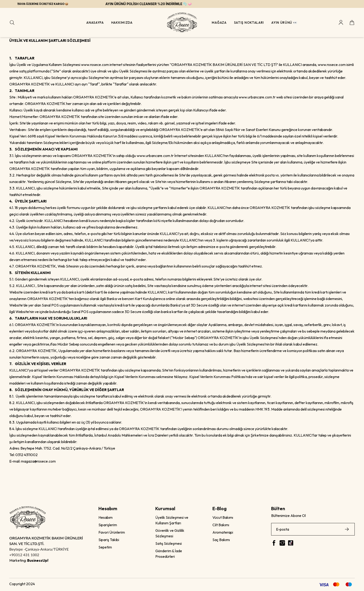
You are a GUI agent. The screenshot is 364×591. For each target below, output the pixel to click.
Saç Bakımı (221, 540)
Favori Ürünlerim (112, 532)
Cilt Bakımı (221, 525)
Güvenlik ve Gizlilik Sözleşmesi (170, 533)
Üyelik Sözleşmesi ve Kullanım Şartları (172, 520)
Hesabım (106, 517)
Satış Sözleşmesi (169, 543)
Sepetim (105, 547)
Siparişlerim (108, 525)
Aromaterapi (223, 532)
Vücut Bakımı (223, 517)
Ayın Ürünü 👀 (284, 23)
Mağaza (219, 23)
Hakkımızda (122, 23)
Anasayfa (95, 23)
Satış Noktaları (249, 23)
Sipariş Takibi (109, 540)
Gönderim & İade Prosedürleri (169, 554)
